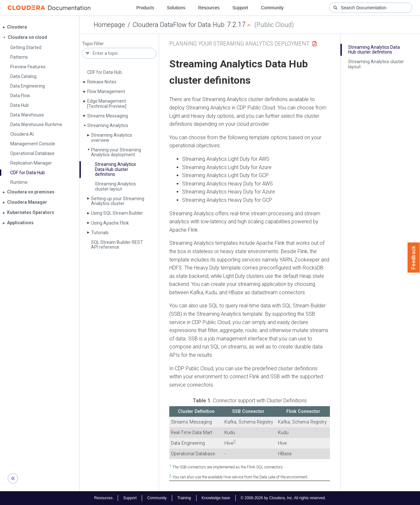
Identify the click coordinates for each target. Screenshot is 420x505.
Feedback (414, 258)
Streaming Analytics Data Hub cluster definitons (115, 169)
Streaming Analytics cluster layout (115, 186)
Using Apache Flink (110, 223)
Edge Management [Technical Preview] (107, 103)
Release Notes (102, 82)
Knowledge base (216, 498)
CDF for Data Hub (105, 72)
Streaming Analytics (108, 125)
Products (145, 8)
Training (184, 498)
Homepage (109, 25)
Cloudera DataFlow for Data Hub (179, 25)
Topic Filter (93, 44)
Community (272, 8)
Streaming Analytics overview (112, 137)
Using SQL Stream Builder (117, 213)
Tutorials (100, 233)
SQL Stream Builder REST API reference (117, 245)
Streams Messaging (108, 116)
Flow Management (106, 91)
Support (240, 8)
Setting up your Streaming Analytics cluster (118, 201)
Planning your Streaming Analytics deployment (116, 152)
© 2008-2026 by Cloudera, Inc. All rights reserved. (283, 498)
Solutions (176, 8)
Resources (209, 8)
